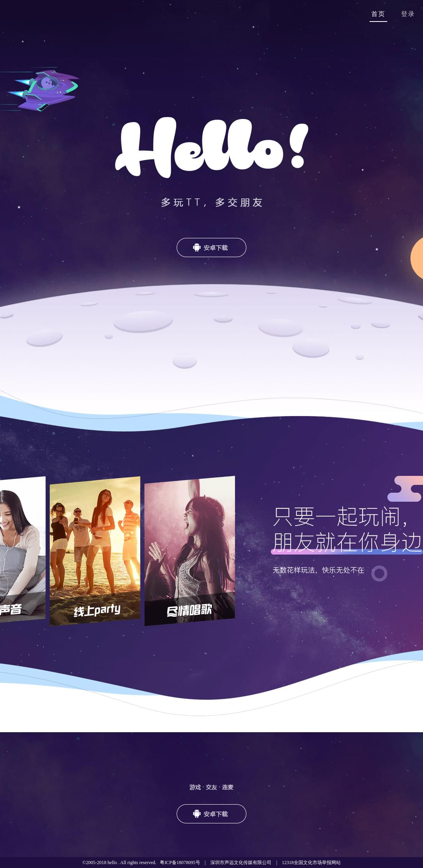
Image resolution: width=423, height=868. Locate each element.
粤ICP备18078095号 (180, 863)
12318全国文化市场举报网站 (311, 863)
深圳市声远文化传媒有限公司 (241, 863)
